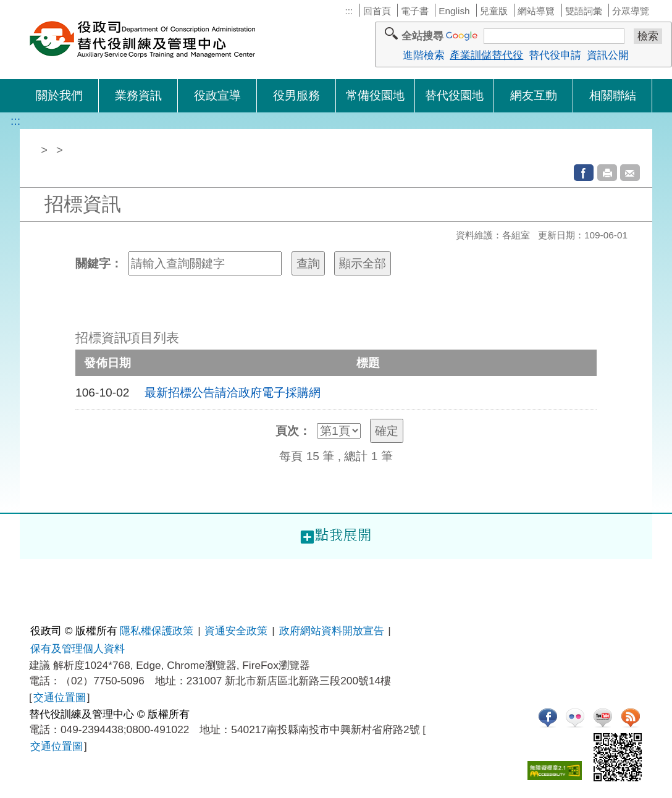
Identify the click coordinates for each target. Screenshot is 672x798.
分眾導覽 (631, 11)
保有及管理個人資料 (78, 649)
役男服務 (296, 95)
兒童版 (494, 11)
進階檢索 (424, 55)
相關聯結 (613, 95)
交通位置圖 (60, 697)
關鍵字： (99, 263)
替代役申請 (555, 55)
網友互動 (534, 95)
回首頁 (377, 11)
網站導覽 (536, 11)
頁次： (293, 431)
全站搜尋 (422, 36)
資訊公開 (608, 55)
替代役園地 (454, 95)
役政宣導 (217, 95)
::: (349, 11)
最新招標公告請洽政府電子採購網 (233, 393)
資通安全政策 (236, 631)
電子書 (415, 11)
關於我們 (59, 95)
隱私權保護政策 (157, 631)
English (454, 11)
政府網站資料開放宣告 (332, 631)
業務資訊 (138, 95)
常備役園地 (375, 95)
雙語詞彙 (584, 11)
